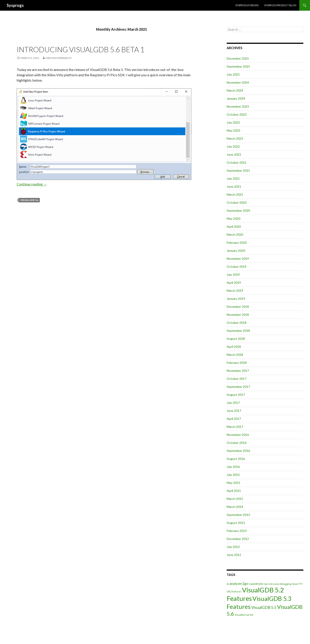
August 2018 (236, 339)
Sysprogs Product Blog (280, 5)
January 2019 (236, 299)
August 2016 (236, 459)
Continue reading (32, 184)
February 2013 (237, 531)
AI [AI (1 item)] (228, 584)
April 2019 (234, 283)
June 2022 (234, 154)
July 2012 (233, 547)
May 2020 (233, 218)
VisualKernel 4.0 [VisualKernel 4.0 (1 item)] (244, 615)
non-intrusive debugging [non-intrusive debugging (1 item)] (278, 584)
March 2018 (235, 355)
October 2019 (237, 267)
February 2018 (237, 363)
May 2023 (233, 130)
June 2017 (234, 411)
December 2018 (238, 307)
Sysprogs (15, 5)
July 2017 (233, 403)
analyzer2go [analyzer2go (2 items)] (239, 584)
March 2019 (235, 291)
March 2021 (235, 194)
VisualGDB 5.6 (29, 200)
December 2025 (238, 58)
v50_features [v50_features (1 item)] (234, 591)
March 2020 (235, 234)
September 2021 (238, 170)
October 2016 (237, 443)
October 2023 (237, 114)
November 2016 (238, 435)
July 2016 (233, 467)
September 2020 (238, 210)
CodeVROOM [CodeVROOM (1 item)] (256, 584)
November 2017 (238, 371)
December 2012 (238, 539)
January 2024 (236, 98)
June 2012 (234, 555)
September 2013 (238, 515)
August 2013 (236, 523)
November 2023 (238, 106)
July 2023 (233, 122)
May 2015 (233, 483)
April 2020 (234, 226)
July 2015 (233, 475)
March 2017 (235, 427)
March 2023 (235, 138)
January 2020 (236, 251)
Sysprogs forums (247, 5)
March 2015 (235, 499)
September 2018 (238, 331)
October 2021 (237, 162)
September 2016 (238, 451)
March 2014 (235, 507)
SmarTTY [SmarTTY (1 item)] (297, 584)
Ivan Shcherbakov (59, 58)
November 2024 (238, 82)
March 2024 (235, 90)
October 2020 (237, 202)
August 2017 (236, 395)
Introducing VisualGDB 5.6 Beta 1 (81, 49)
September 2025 (238, 66)
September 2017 (238, 387)
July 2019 (233, 275)
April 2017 (234, 419)
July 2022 (233, 146)
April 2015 (234, 491)
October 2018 (237, 323)
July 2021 (233, 178)
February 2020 (237, 243)
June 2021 (234, 186)
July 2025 (233, 74)
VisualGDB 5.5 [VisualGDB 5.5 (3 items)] (264, 607)
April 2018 (234, 347)
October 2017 (237, 379)
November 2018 (238, 315)
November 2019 (238, 259)
